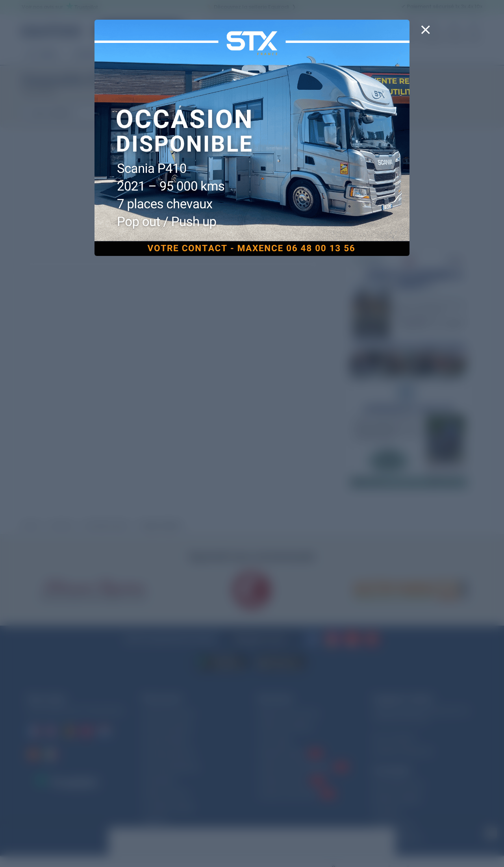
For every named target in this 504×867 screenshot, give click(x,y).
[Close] (425, 35)
